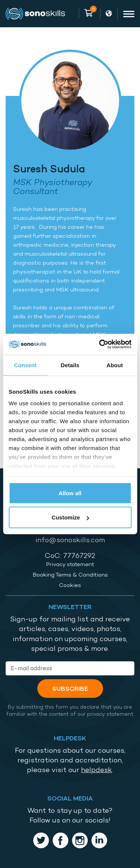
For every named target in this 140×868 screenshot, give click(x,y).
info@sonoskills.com (70, 540)
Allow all (70, 493)
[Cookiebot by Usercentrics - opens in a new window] (100, 344)
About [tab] (115, 365)
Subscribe (70, 688)
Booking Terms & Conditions (70, 575)
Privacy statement (70, 564)
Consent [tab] (25, 365)
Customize (70, 517)
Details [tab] (70, 365)
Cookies (70, 585)
